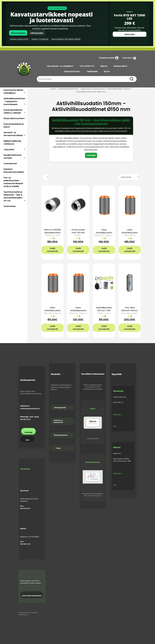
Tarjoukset (9, 149)
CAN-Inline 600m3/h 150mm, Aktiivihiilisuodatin (130, 311)
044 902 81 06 (25, 544)
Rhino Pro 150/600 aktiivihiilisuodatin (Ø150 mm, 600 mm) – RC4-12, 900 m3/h (52, 236)
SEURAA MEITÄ (121, 66)
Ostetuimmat (10, 164)
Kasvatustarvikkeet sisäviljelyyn (13, 92)
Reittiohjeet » (118, 415)
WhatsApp (28, 432)
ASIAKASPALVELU (73, 71)
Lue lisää (91, 155)
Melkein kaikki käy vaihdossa (12, 142)
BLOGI (108, 71)
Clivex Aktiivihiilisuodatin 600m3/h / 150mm (78, 311)
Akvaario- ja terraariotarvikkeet (13, 134)
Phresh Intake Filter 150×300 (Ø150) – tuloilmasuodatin (78, 234)
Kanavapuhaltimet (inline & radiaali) (13, 111)
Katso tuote (130, 34)
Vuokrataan (10, 206)
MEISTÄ (105, 66)
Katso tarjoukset (18, 33)
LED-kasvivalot (37, 33)
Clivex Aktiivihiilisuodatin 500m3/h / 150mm (52, 311)
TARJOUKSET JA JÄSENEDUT (61, 66)
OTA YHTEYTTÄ (88, 66)
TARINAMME (93, 71)
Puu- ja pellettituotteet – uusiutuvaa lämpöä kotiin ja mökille (13, 182)
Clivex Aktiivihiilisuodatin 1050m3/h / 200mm (130, 234)
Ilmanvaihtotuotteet (14, 118)
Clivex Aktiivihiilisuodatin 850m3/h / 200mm (104, 233)
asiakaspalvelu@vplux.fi (30, 409)
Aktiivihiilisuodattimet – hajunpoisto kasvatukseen (14, 101)
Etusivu (53, 89)
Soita (27, 440)
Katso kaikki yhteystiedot (32, 596)
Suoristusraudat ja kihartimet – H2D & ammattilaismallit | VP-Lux (13, 196)
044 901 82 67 (26, 419)
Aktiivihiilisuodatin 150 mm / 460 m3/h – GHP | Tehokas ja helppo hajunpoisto (104, 313)
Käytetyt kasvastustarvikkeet (14, 171)
